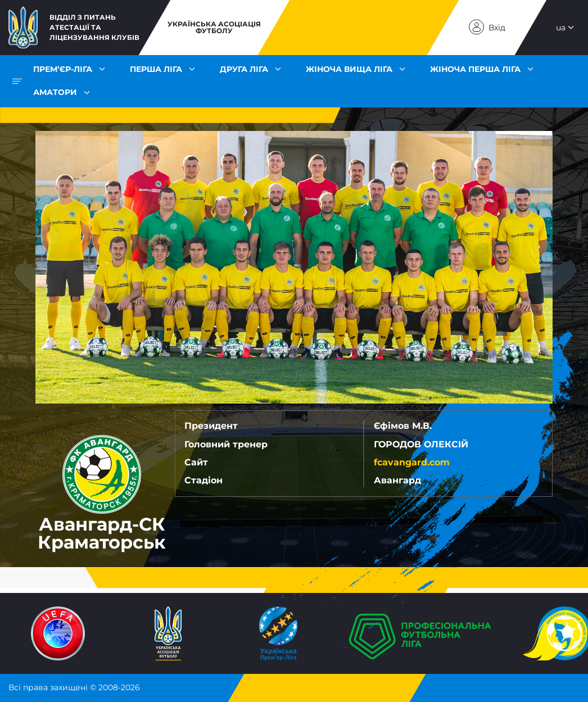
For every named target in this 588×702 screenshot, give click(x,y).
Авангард (397, 480)
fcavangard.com (412, 462)
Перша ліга (156, 69)
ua (561, 28)
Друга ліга (244, 69)
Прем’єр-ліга (63, 69)
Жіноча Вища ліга (349, 69)
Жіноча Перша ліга (475, 69)
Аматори (55, 92)
